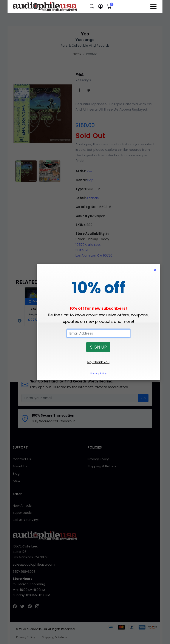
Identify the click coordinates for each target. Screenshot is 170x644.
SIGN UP (98, 347)
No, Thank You (98, 362)
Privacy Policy (98, 373)
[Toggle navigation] (153, 6)
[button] (92, 7)
